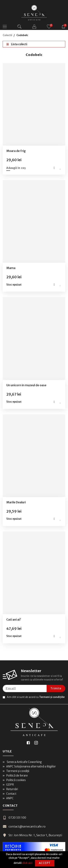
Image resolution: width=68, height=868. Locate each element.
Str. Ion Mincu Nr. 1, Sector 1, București (32, 835)
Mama (11, 268)
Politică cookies (14, 780)
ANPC (8, 798)
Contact (10, 794)
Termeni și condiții (16, 771)
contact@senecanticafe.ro (24, 826)
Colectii (7, 35)
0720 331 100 (14, 818)
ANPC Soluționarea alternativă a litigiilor (29, 766)
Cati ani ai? (14, 620)
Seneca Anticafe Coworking (22, 762)
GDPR (8, 785)
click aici (27, 863)
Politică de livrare (15, 776)
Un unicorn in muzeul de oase (26, 385)
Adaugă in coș (16, 168)
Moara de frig (16, 151)
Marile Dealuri (16, 502)
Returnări (10, 789)
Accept (45, 863)
